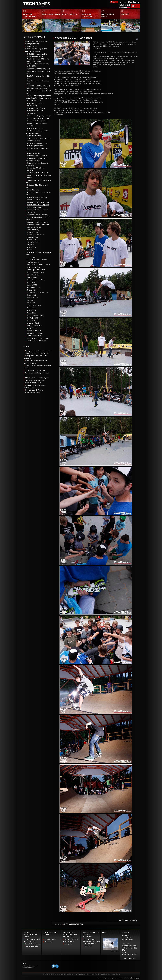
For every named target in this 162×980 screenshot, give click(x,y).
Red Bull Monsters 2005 (36, 280)
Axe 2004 (31, 300)
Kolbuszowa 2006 (34, 288)
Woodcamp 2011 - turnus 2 (37, 156)
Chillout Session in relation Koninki (39, 138)
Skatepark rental (31, 46)
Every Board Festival (35, 136)
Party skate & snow (33, 51)
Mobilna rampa (32, 232)
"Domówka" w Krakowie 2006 (38, 293)
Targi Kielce (31, 245)
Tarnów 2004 (32, 277)
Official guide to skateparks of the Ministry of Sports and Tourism (91, 941)
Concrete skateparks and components (71, 940)
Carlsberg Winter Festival (36, 270)
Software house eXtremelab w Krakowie (135, 978)
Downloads (88, 946)
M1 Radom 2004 (33, 318)
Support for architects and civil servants (32, 940)
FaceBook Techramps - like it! (114, 2)
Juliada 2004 (32, 310)
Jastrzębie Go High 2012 (36, 128)
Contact (136, 2)
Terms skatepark (50, 939)
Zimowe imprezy (33, 230)
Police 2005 (31, 303)
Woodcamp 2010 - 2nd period (38, 202)
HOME (44, 974)
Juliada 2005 (32, 308)
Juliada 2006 (32, 250)
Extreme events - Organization (36, 49)
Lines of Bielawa (33, 190)
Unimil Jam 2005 (33, 323)
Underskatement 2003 (35, 336)
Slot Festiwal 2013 (34, 101)
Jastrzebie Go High (34, 153)
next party (133, 920)
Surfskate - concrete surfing (35, 370)
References (49, 942)
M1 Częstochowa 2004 (35, 315)
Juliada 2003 (32, 313)
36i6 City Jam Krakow (35, 326)
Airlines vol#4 (32, 106)
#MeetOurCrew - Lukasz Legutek (37, 378)
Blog (130, 2)
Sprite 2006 (31, 257)
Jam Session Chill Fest (35, 111)
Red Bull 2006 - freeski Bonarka (38, 265)
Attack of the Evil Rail (35, 333)
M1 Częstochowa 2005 (35, 272)
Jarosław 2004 (32, 290)
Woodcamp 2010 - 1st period (38, 205)
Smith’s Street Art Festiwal (37, 341)
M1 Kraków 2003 (33, 321)
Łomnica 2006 (32, 285)
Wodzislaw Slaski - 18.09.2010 (38, 173)
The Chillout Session (34, 141)
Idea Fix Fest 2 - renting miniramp (39, 118)
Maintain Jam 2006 (34, 267)
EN (136, 6)
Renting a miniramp (32, 44)
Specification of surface (33, 944)
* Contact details (129, 958)
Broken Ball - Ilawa (34, 227)
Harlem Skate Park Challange (38, 121)
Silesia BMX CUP (33, 242)
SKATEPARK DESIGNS (67, 974)
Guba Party (31, 113)
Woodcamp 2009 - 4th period (38, 222)
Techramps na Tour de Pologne (38, 338)
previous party (123, 920)
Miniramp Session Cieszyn (36, 108)
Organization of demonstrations (36, 41)
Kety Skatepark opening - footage (39, 116)
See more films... (115, 951)
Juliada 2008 (32, 240)
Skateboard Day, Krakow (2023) (38, 86)
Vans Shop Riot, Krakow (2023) (38, 88)
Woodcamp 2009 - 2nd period (38, 225)
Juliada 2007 (32, 247)
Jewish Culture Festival (35, 103)
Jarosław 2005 (32, 328)
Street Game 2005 (34, 305)
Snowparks (68, 944)
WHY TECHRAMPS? (78, 974)
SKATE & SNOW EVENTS (113, 974)
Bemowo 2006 (33, 298)
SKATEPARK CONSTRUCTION (73, 924)
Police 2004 (31, 282)
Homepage (123, 2)
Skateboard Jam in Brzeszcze (37, 215)
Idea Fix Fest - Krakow (35, 207)
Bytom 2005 (32, 295)
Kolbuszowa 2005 (34, 275)
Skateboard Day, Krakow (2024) (38, 69)
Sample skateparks (32, 946)
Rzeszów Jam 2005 (34, 331)
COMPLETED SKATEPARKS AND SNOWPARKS (95, 974)
